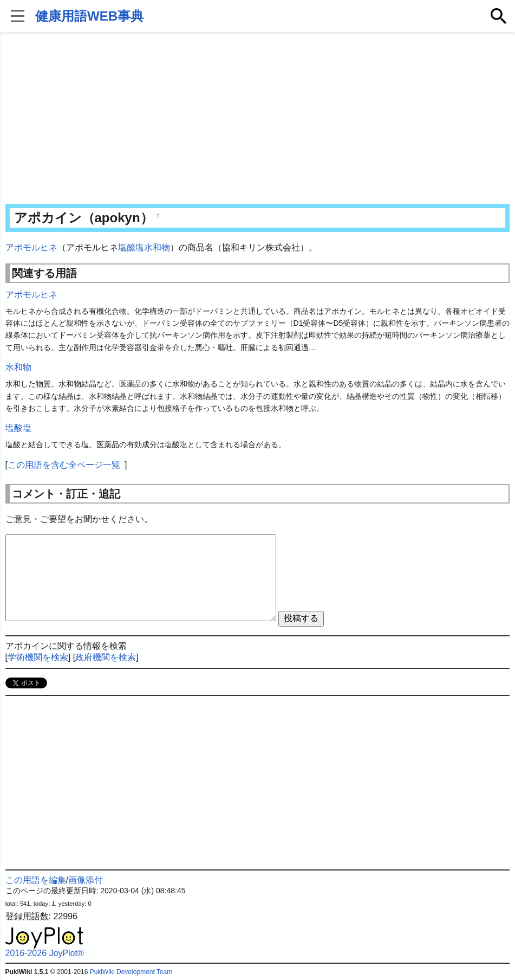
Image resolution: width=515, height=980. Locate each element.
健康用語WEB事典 (89, 16)
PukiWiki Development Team (131, 972)
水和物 (157, 247)
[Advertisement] (258, 119)
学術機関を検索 (38, 657)
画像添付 (86, 880)
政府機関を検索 (106, 657)
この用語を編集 (36, 880)
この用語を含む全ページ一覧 (64, 465)
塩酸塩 (131, 247)
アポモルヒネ (31, 247)
